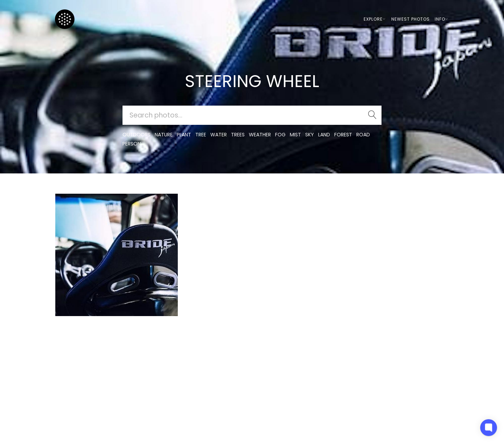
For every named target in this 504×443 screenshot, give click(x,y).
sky (310, 135)
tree (201, 135)
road (363, 135)
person (132, 144)
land (324, 135)
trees (238, 135)
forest (343, 135)
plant (184, 135)
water (219, 135)
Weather (260, 135)
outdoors (136, 135)
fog (280, 135)
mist (295, 135)
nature (164, 135)
